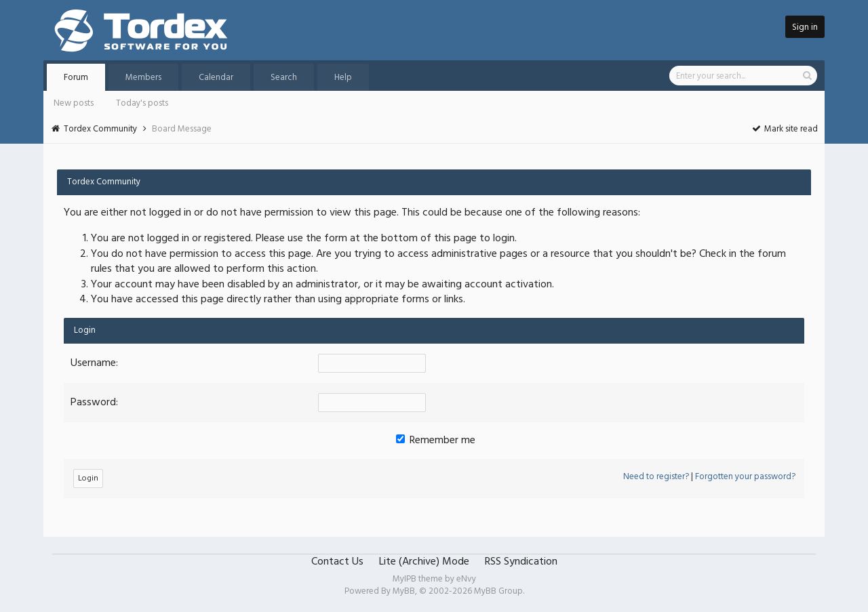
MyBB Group (498, 591)
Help (343, 78)
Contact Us (337, 562)
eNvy (466, 579)
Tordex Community (100, 129)
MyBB (404, 591)
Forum (76, 78)
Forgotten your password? (745, 477)
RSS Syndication (521, 562)
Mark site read (784, 129)
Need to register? (656, 477)
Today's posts (142, 103)
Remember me (436, 441)
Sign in (805, 27)
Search (284, 78)
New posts (74, 103)
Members (143, 78)
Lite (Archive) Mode (424, 562)
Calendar (216, 78)
